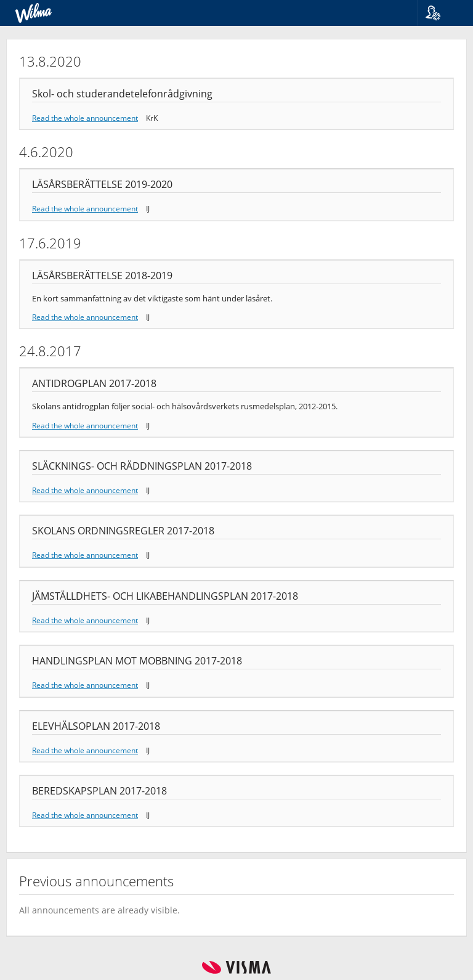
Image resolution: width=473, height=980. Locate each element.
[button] (441, 13)
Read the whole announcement (85, 118)
